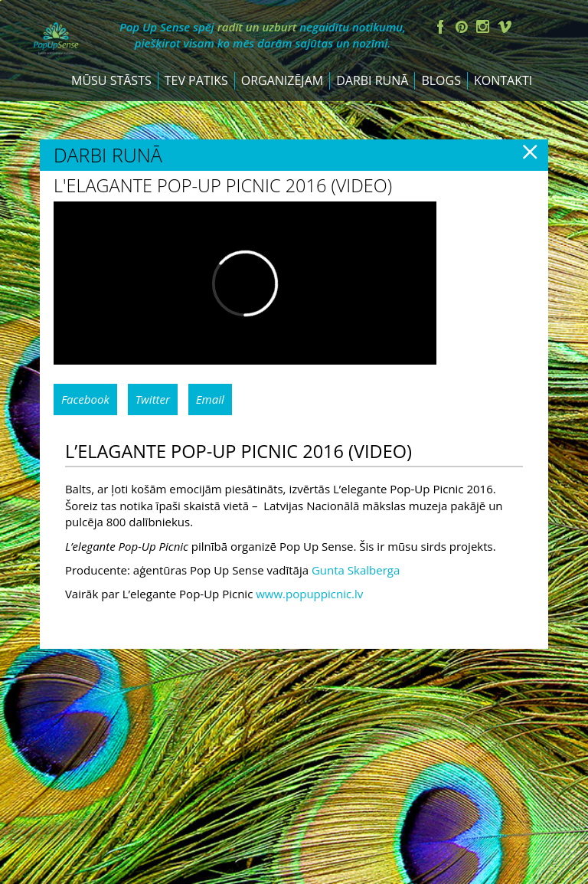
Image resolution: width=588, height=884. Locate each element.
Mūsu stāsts (111, 116)
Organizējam (282, 116)
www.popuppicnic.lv (309, 630)
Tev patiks (196, 116)
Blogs (441, 116)
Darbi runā (372, 116)
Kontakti (503, 116)
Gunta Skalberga (356, 606)
